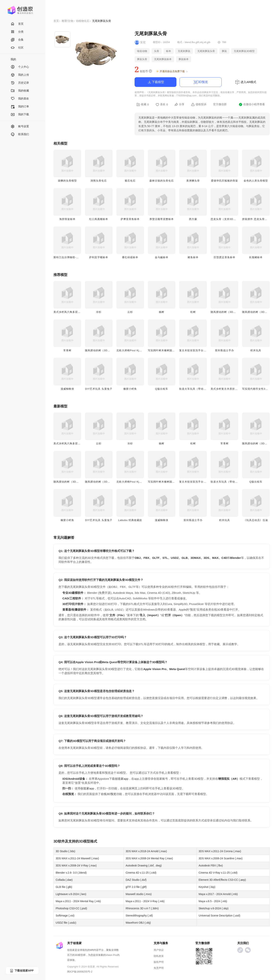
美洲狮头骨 (193, 181)
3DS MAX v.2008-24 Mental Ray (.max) (149, 858)
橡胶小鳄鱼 (130, 389)
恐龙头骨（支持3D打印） (226, 219)
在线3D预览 (108, 794)
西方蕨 (193, 219)
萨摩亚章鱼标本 (130, 219)
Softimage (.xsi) (65, 916)
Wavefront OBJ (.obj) (138, 923)
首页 (17, 24)
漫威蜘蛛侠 (67, 389)
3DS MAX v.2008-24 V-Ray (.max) (76, 865)
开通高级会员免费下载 (172, 71)
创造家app (122, 779)
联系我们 (20, 134)
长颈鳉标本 (256, 257)
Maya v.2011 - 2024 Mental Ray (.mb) (78, 901)
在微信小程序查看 (252, 104)
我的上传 (20, 75)
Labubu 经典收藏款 (130, 520)
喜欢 (162, 104)
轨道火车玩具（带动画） (194, 389)
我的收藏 (20, 91)
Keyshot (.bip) (207, 887)
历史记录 (20, 83)
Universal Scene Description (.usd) (220, 916)
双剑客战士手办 (225, 350)
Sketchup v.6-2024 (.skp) (214, 908)
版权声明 (159, 962)
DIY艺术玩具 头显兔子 (99, 389)
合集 (17, 40)
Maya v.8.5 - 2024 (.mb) (213, 901)
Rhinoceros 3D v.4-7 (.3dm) (142, 908)
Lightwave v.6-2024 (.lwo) (71, 894)
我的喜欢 (20, 99)
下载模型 (156, 82)
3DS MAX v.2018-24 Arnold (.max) (146, 851)
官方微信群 (220, 104)
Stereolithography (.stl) (139, 916)
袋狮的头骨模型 (67, 181)
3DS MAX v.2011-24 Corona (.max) (220, 851)
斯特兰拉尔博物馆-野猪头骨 (70, 257)
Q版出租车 (161, 389)
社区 (17, 48)
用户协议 (159, 950)
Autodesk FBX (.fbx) (211, 865)
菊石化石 (130, 181)
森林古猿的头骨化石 (162, 181)
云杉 (130, 312)
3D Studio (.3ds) (65, 851)
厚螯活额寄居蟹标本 (162, 219)
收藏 (143, 104)
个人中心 (20, 67)
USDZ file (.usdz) (66, 923)
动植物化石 (83, 21)
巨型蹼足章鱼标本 (225, 257)
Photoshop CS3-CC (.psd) (71, 908)
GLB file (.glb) (64, 887)
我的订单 (20, 107)
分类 (17, 32)
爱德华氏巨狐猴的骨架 (225, 181)
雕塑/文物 (67, 21)
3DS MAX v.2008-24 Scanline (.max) (221, 858)
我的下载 (20, 115)
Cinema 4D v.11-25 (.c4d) (141, 873)
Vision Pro (111, 955)
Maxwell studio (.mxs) (139, 894)
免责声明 (159, 968)
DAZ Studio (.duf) (136, 880)
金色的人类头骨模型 (256, 181)
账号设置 (20, 127)
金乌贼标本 (162, 257)
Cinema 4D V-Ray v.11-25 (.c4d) (218, 873)
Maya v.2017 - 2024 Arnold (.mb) (218, 894)
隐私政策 (159, 956)
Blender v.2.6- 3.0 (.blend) (71, 873)
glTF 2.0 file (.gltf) (136, 887)
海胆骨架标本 (67, 219)
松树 (193, 312)
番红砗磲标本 (130, 257)
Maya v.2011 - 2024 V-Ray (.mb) (145, 901)
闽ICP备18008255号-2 (80, 972)
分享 (179, 104)
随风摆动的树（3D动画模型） (229, 312)
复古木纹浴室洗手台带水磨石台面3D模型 (204, 350)
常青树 (67, 350)
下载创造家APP (22, 971)
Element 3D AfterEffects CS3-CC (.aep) (222, 880)
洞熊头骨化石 (99, 181)
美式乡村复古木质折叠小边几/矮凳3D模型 (236, 389)
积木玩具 (256, 350)
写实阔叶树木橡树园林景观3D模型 (169, 350)
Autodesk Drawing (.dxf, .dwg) (144, 865)
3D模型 (84, 841)
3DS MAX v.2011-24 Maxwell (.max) (77, 858)
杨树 (162, 312)
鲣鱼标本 (193, 257)
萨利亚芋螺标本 (99, 257)
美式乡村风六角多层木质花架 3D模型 (76, 312)
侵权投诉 (199, 104)
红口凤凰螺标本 (99, 219)
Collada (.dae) (64, 880)
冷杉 (99, 312)
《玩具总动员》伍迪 (256, 520)
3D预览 (201, 82)
